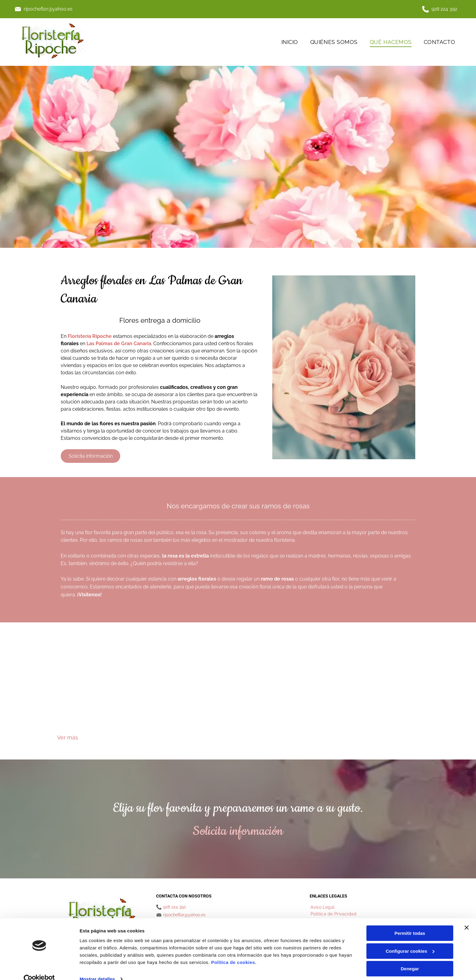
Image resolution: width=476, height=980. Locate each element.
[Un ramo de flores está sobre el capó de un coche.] (193, 688)
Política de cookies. (234, 951)
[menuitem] (290, 42)
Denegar (410, 958)
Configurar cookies (410, 940)
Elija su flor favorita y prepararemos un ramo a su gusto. (238, 808)
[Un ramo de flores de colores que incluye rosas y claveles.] (283, 688)
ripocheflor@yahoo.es (48, 9)
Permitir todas (410, 922)
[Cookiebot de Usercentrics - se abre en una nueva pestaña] (39, 968)
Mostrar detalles (97, 968)
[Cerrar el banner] (467, 917)
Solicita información (238, 831)
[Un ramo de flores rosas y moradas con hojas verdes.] (374, 688)
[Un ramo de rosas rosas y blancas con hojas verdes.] (102, 688)
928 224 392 (444, 9)
